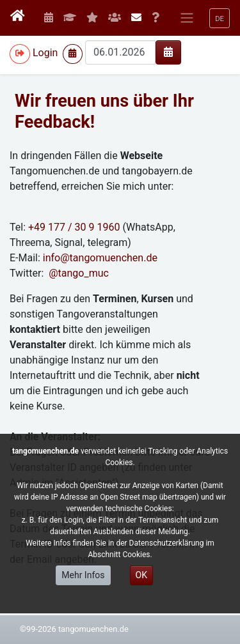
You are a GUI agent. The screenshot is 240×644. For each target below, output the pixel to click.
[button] (220, 18)
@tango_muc (79, 273)
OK (141, 575)
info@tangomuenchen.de (100, 258)
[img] (168, 52)
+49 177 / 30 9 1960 (75, 227)
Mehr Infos (83, 575)
